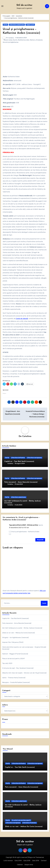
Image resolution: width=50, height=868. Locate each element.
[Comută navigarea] (2, 6)
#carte (15, 40)
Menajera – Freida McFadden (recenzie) (16, 682)
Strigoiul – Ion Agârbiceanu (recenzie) (15, 638)
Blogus (31, 857)
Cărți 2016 (36, 861)
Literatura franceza (29, 823)
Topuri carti (30, 25)
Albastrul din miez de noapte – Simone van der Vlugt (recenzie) (24, 673)
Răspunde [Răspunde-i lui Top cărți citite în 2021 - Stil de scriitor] (40, 540)
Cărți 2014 (18, 861)
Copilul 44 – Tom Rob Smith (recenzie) (19, 461)
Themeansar (40, 857)
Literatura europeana (34, 458)
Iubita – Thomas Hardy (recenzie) (14, 678)
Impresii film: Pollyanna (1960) (13, 642)
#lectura (33, 40)
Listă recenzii (8, 861)
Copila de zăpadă (22, 319)
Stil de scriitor (24, 5)
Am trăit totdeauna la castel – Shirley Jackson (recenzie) (22, 628)
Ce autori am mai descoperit (21, 820)
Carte (5, 25)
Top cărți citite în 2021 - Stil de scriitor (24, 525)
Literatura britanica (18, 458)
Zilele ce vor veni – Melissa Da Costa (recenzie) (18, 633)
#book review (8, 40)
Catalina (11, 38)
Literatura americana (17, 25)
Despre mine (29, 865)
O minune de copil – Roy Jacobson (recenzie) (18, 668)
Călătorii (20, 865)
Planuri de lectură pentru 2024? (14, 659)
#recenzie (39, 40)
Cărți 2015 (27, 861)
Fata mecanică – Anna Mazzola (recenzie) (21, 482)
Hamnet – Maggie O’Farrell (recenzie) (15, 654)
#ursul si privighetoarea (11, 42)
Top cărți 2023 (7, 663)
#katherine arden (24, 40)
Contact (44, 861)
